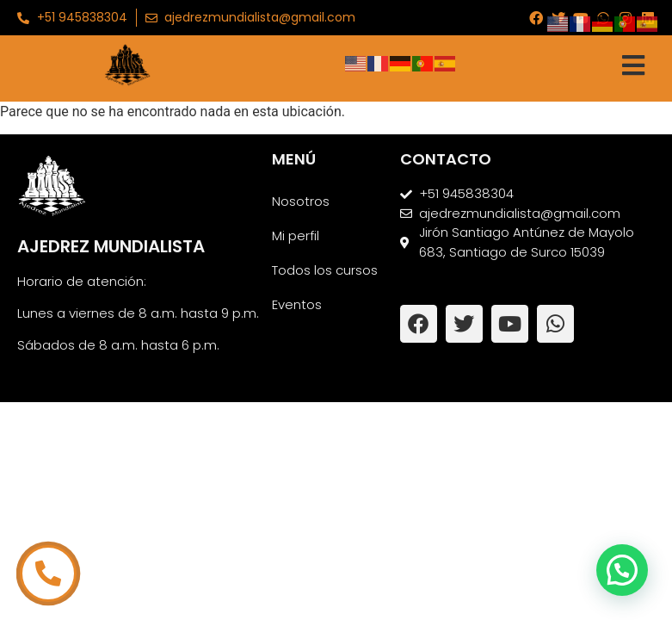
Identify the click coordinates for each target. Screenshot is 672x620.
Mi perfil (296, 236)
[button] (622, 570)
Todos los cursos (325, 270)
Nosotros (301, 201)
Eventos (297, 304)
